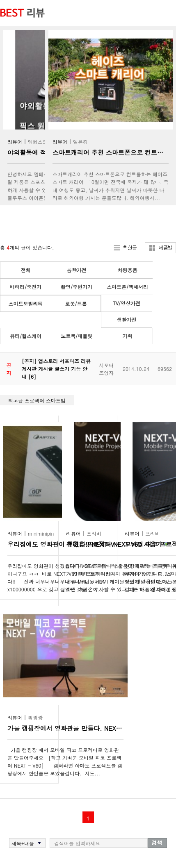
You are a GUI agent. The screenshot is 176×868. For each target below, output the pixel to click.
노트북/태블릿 (77, 336)
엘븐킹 (80, 142)
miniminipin (41, 533)
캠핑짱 (35, 717)
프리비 (94, 533)
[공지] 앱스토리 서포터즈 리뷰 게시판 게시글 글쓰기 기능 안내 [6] (56, 369)
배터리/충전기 (26, 287)
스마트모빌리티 (26, 303)
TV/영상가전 (127, 303)
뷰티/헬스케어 (26, 336)
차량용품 (128, 270)
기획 (128, 336)
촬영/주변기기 (77, 287)
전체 (26, 270)
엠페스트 (38, 142)
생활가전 (127, 319)
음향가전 (77, 270)
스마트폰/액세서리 (127, 287)
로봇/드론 (76, 303)
